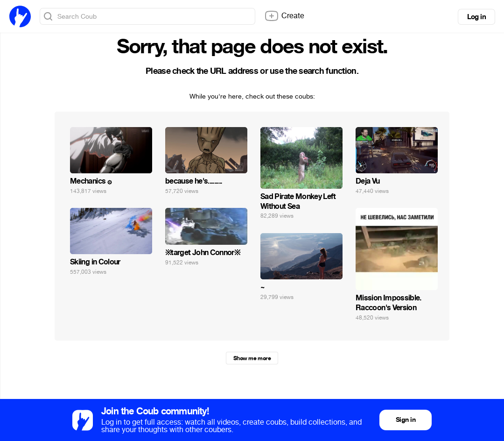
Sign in (406, 420)
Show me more (252, 358)
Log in (476, 17)
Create (284, 16)
